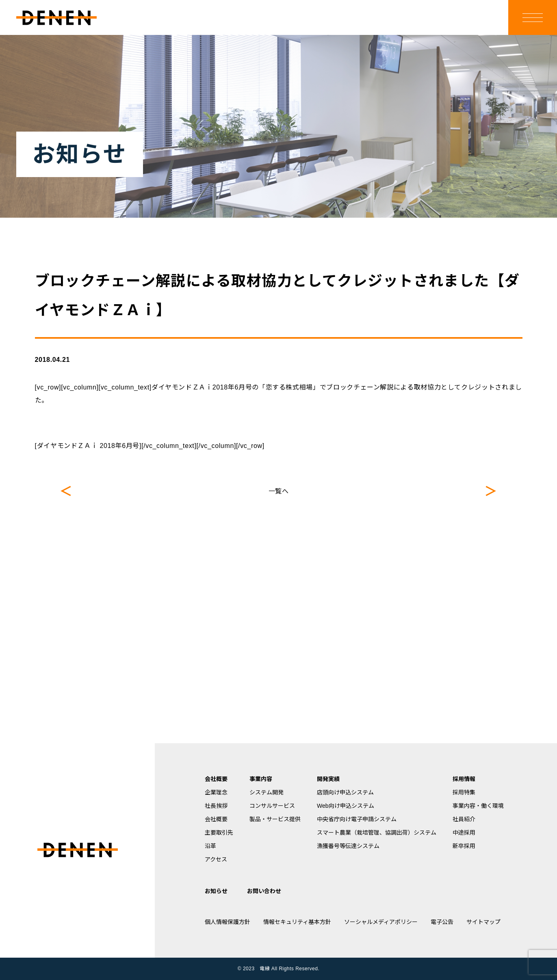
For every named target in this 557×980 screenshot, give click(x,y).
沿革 (210, 846)
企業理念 (216, 792)
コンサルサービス (272, 806)
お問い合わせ (264, 891)
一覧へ (279, 491)
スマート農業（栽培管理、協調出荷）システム (377, 833)
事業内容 (261, 779)
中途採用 (464, 833)
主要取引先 (219, 833)
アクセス (216, 859)
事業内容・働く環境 (478, 806)
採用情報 (464, 779)
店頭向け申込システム (345, 792)
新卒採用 (464, 846)
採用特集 (464, 792)
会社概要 (216, 779)
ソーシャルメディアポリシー (381, 922)
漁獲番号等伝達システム (348, 846)
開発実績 (328, 779)
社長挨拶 (216, 806)
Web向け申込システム (346, 806)
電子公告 (442, 922)
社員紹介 (464, 819)
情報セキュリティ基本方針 (297, 922)
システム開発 (267, 792)
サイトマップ (483, 922)
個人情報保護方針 (228, 922)
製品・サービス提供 (275, 819)
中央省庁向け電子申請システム (357, 819)
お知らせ (216, 891)
